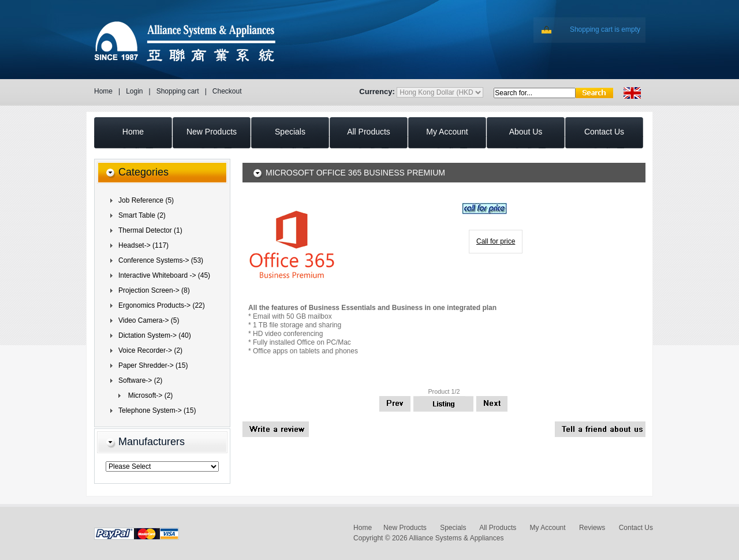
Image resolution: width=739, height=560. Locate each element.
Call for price (496, 241)
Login (134, 91)
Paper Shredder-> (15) (153, 365)
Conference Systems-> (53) (161, 260)
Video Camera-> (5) (149, 320)
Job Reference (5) (146, 200)
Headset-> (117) (143, 245)
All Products (498, 528)
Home (103, 91)
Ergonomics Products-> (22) (162, 305)
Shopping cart (178, 91)
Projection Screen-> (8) (154, 290)
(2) (140, 380)
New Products (405, 528)
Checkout (227, 91)
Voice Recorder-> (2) (150, 350)
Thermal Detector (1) (150, 230)
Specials (453, 528)
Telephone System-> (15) (157, 410)
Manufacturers (152, 442)
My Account (548, 528)
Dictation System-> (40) (155, 335)
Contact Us (636, 528)
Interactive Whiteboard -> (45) (164, 275)
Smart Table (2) (142, 215)
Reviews (592, 528)
